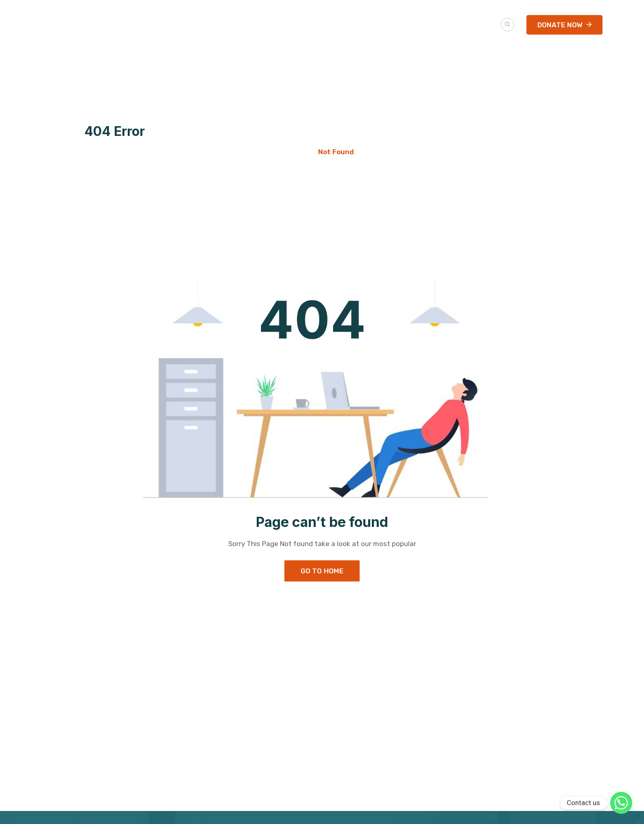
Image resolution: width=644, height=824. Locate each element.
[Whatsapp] (621, 803)
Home (300, 152)
